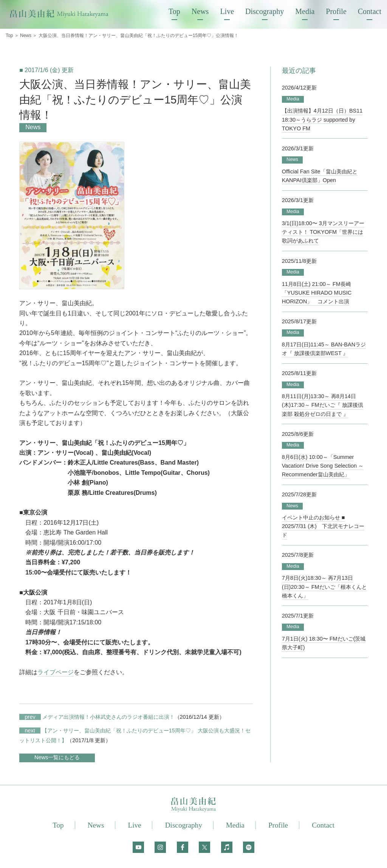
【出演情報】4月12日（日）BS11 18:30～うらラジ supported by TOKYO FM (322, 119)
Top (174, 11)
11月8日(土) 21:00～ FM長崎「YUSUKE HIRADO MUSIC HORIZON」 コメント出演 (317, 292)
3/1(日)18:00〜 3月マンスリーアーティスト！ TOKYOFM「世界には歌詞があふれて (323, 232)
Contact (370, 11)
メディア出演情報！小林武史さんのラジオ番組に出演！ (97, 717)
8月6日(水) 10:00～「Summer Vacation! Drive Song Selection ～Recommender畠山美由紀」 (323, 465)
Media (305, 11)
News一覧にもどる (57, 757)
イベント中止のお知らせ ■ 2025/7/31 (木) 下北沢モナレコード (323, 526)
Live (227, 11)
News (200, 11)
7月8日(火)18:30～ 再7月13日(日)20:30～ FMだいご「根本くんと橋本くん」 (324, 586)
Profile (336, 11)
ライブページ (56, 672)
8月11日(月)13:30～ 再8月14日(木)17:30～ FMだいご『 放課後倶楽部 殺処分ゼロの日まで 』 (323, 405)
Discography (265, 11)
